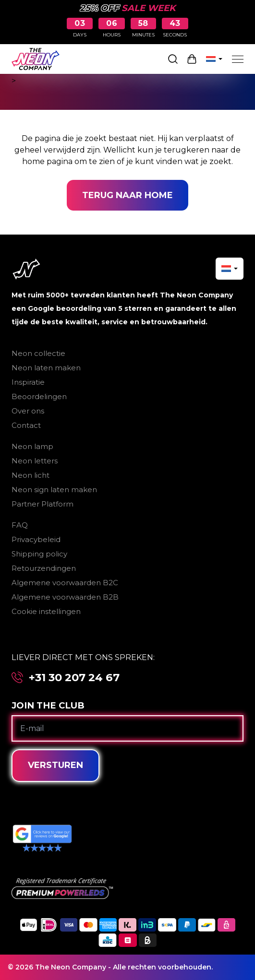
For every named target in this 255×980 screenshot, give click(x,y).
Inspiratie (28, 382)
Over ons (28, 411)
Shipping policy (39, 554)
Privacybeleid (36, 539)
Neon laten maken (46, 368)
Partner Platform (42, 504)
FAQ (20, 525)
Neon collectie (38, 353)
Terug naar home (127, 195)
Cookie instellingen (46, 611)
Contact (26, 425)
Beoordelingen (39, 396)
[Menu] (238, 59)
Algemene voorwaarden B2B (65, 597)
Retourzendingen (44, 568)
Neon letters (35, 461)
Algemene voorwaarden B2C (65, 583)
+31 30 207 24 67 (74, 678)
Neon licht (30, 475)
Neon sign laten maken (54, 490)
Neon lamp (32, 446)
